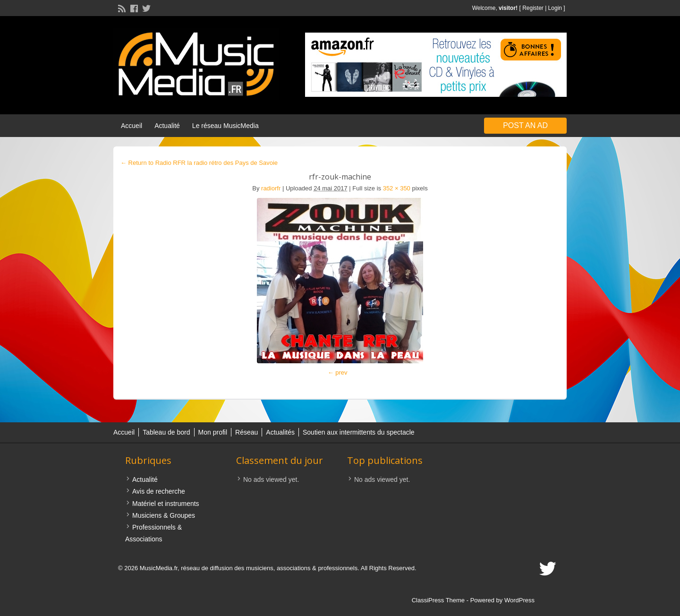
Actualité (167, 126)
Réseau (246, 432)
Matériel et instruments (166, 504)
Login (555, 8)
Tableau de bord (166, 432)
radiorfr (271, 188)
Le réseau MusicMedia (225, 126)
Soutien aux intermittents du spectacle (359, 432)
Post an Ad (525, 125)
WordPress (519, 600)
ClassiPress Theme (438, 600)
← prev (338, 372)
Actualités (280, 432)
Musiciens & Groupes (164, 515)
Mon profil (213, 432)
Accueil (132, 126)
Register (533, 8)
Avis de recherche (159, 491)
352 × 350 (397, 188)
